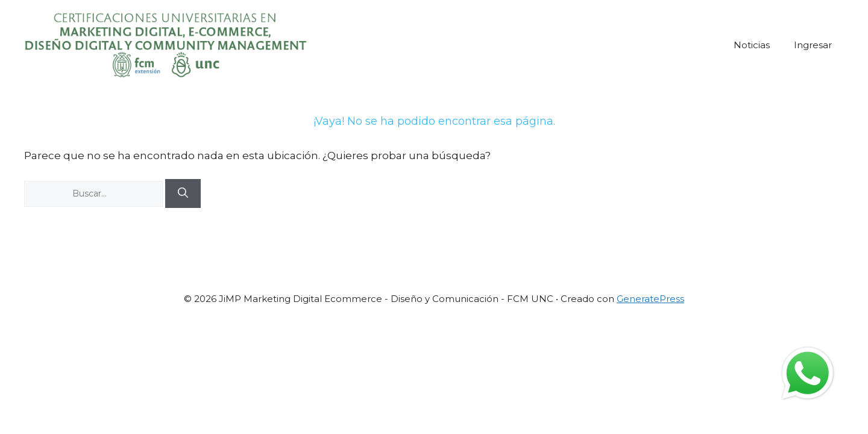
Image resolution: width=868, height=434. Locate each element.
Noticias (752, 45)
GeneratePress (650, 299)
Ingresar (813, 45)
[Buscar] (183, 193)
